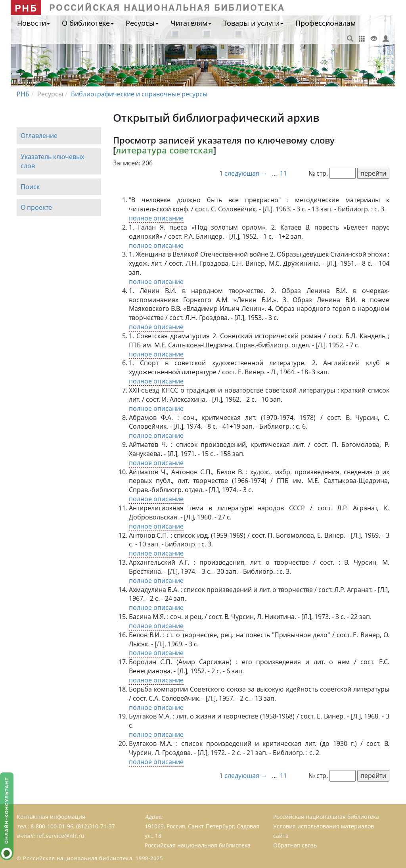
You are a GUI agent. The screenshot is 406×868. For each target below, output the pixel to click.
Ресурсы (142, 23)
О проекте (36, 208)
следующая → (247, 173)
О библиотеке (88, 23)
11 (283, 173)
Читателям (191, 23)
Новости (34, 23)
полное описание (156, 218)
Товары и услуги (253, 23)
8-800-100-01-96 (52, 826)
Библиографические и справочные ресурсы (139, 94)
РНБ (26, 8)
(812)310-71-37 (96, 826)
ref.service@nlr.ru (60, 836)
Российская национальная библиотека (326, 817)
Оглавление (39, 136)
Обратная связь (295, 845)
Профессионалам (326, 23)
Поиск (30, 187)
